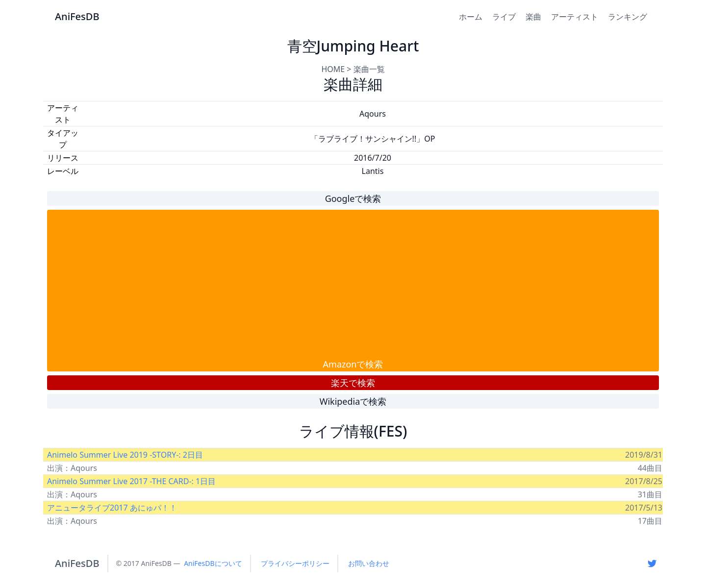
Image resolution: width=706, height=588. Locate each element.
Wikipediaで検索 (353, 401)
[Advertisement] (353, 284)
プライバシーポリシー (295, 563)
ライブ (504, 17)
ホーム (471, 17)
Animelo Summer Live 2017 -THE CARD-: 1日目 (131, 481)
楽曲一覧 (369, 69)
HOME (333, 69)
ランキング (628, 17)
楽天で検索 (353, 383)
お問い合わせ (369, 563)
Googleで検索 (353, 198)
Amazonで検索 (353, 364)
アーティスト (575, 17)
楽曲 (533, 17)
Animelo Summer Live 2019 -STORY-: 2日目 (125, 455)
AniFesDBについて (213, 563)
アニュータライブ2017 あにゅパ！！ (112, 508)
